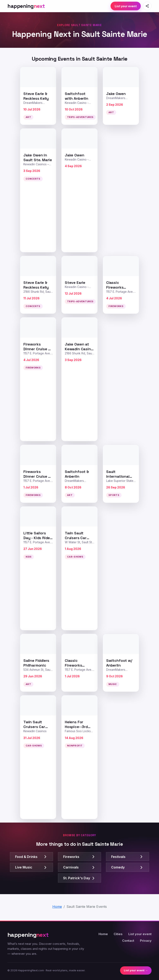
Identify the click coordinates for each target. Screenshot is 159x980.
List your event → (136, 970)
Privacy (146, 941)
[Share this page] (147, 6)
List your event (126, 6)
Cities (118, 934)
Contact (128, 941)
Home (103, 934)
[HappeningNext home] (26, 6)
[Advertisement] (121, 190)
